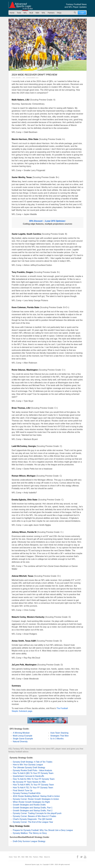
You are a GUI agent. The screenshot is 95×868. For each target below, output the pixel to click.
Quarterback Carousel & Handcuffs (29, 776)
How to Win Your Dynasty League (28, 765)
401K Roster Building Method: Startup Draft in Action (36, 796)
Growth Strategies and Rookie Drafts (29, 805)
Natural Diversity (20, 742)
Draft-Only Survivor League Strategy (29, 841)
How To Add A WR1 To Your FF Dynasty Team (33, 785)
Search (75, 13)
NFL (25, 13)
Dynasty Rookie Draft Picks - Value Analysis (32, 770)
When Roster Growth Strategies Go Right (31, 802)
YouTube (85, 857)
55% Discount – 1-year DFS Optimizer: (48, 221)
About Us (47, 857)
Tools (19, 13)
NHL (44, 13)
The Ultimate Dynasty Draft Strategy (29, 768)
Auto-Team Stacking (59, 733)
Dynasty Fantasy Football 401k (27, 793)
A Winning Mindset (21, 733)
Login (82, 13)
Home (12, 13)
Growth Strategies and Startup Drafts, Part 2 (33, 811)
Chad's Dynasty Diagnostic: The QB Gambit (32, 819)
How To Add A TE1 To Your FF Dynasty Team (33, 788)
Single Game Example (23, 739)
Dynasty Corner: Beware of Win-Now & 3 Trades (35, 816)
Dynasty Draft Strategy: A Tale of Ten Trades (33, 762)
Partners (51, 13)
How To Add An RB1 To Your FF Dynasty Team (34, 779)
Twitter (81, 857)
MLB (31, 13)
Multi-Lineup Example (23, 736)
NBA (37, 13)
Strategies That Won (59, 736)
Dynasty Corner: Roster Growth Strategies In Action (36, 799)
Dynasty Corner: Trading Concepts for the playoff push (37, 813)
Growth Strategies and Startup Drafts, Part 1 (33, 808)
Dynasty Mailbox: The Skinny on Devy (30, 833)
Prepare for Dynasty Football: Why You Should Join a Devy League (43, 830)
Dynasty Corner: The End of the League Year (33, 822)
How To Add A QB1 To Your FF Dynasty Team (33, 773)
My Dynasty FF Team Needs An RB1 (29, 782)
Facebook (78, 857)
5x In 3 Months (57, 739)
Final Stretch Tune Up (23, 790)
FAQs (59, 13)
